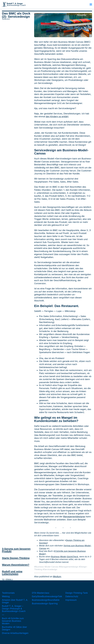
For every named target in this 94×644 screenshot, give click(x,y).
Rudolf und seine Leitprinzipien (12, 573)
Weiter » (10, 579)
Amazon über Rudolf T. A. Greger (15, 601)
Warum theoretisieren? (16, 565)
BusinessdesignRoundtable (46, 600)
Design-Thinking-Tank (77, 593)
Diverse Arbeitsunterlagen (15, 633)
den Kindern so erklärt (57, 116)
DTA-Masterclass (41, 593)
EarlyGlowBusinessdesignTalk (47, 596)
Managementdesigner (74, 517)
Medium (57, 577)
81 (6, 579)
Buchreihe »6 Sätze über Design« (15, 628)
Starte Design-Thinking (16, 558)
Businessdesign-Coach (16, 4)
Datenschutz (72, 596)
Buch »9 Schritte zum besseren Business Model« (13, 621)
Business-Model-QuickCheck (65, 557)
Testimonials (8, 593)
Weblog (6, 596)
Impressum (71, 600)
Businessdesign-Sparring (45, 603)
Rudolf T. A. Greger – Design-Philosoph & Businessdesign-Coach (14, 609)
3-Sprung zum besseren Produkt (16, 550)
